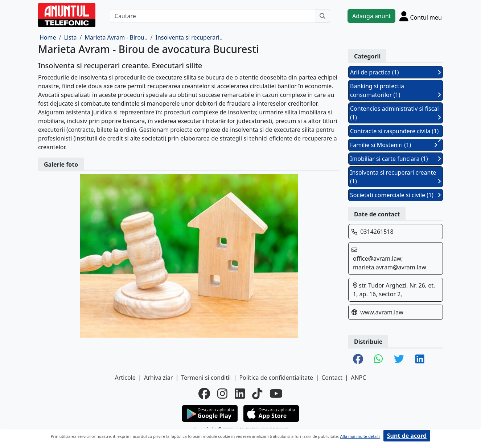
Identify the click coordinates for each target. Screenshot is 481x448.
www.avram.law (382, 312)
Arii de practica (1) (396, 72)
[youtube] (276, 394)
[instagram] (222, 394)
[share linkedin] (420, 359)
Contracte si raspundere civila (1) (396, 132)
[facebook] (204, 394)
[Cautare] (213, 16)
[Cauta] (322, 16)
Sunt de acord (407, 436)
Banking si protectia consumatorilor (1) (396, 90)
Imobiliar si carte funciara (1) (396, 159)
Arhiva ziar (158, 378)
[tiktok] (257, 394)
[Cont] (421, 16)
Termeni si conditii (206, 378)
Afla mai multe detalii (360, 436)
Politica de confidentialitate (276, 378)
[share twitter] (399, 359)
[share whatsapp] (379, 359)
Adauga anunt (371, 16)
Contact (332, 378)
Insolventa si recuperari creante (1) (396, 177)
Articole (125, 378)
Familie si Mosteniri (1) (394, 145)
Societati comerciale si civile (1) (396, 195)
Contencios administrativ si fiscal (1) (396, 113)
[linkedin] (240, 394)
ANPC (358, 378)
